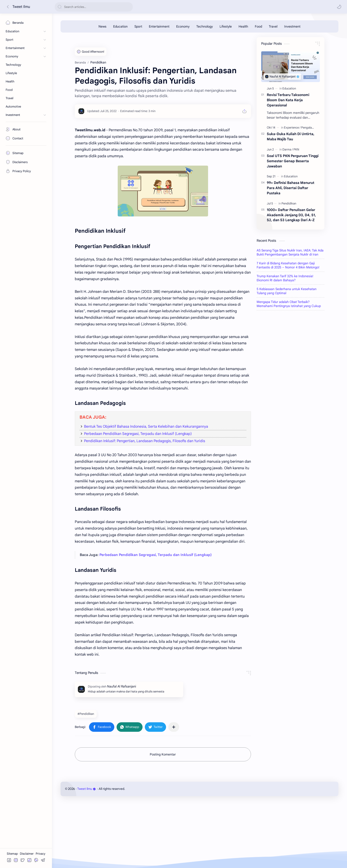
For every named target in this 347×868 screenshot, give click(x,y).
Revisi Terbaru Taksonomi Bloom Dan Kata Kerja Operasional (288, 100)
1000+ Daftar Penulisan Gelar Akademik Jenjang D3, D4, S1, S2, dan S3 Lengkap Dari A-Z (291, 215)
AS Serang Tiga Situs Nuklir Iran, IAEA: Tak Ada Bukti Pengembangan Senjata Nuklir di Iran (290, 252)
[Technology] (205, 26)
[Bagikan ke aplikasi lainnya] (174, 727)
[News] (102, 26)
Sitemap (13, 854)
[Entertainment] (159, 26)
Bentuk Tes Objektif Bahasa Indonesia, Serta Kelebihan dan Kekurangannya (146, 427)
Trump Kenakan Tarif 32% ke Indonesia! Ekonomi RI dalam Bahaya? (285, 278)
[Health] (243, 26)
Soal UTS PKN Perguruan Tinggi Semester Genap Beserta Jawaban (293, 161)
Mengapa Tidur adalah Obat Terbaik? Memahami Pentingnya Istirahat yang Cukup (289, 304)
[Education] (120, 26)
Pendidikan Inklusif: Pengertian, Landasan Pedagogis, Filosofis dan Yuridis (145, 441)
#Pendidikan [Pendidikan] (86, 714)
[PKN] (296, 149)
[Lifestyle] (226, 26)
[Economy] (183, 26)
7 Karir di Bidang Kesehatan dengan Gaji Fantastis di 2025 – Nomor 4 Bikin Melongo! (288, 265)
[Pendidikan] (289, 203)
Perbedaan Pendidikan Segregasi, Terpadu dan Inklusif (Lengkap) (138, 434)
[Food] (258, 26)
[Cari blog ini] (94, 7)
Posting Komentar (163, 754)
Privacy (41, 854)
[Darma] (288, 149)
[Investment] (292, 26)
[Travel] (273, 26)
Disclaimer (27, 854)
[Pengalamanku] (311, 128)
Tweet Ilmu (21, 7)
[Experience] (292, 128)
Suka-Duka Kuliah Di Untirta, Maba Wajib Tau (291, 136)
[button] (339, 7)
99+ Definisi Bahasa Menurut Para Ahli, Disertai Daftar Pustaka (291, 188)
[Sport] (138, 26)
